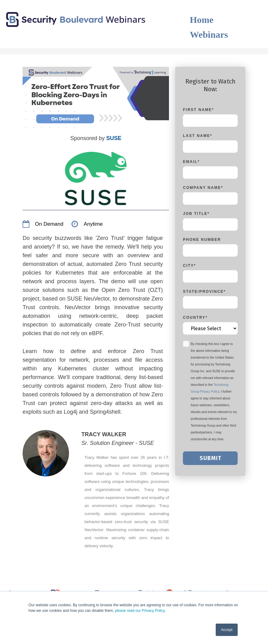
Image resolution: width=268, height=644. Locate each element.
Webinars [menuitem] (209, 34)
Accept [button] (227, 630)
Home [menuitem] (202, 20)
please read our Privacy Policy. (140, 611)
